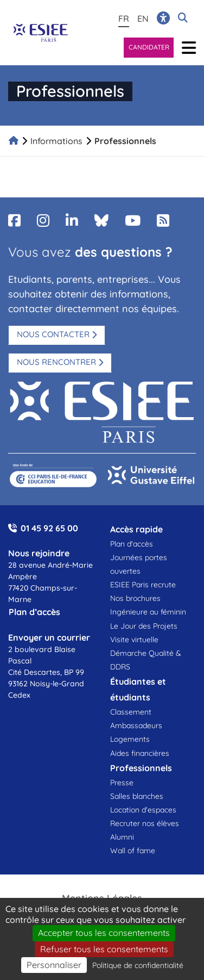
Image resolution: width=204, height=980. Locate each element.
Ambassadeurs (136, 725)
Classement (131, 712)
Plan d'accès (132, 544)
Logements (130, 739)
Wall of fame (133, 851)
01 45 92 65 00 (49, 528)
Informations (56, 141)
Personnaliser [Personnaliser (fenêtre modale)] (54, 965)
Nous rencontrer (56, 362)
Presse (122, 783)
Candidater (149, 47)
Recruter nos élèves (145, 823)
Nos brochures (135, 598)
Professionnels (125, 141)
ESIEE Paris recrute (143, 585)
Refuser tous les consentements (104, 949)
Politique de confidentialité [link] (138, 965)
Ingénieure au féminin (148, 612)
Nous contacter (53, 334)
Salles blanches (137, 796)
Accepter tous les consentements (104, 933)
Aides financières (140, 753)
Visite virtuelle (134, 640)
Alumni (122, 837)
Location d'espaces (143, 810)
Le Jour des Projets (144, 626)
